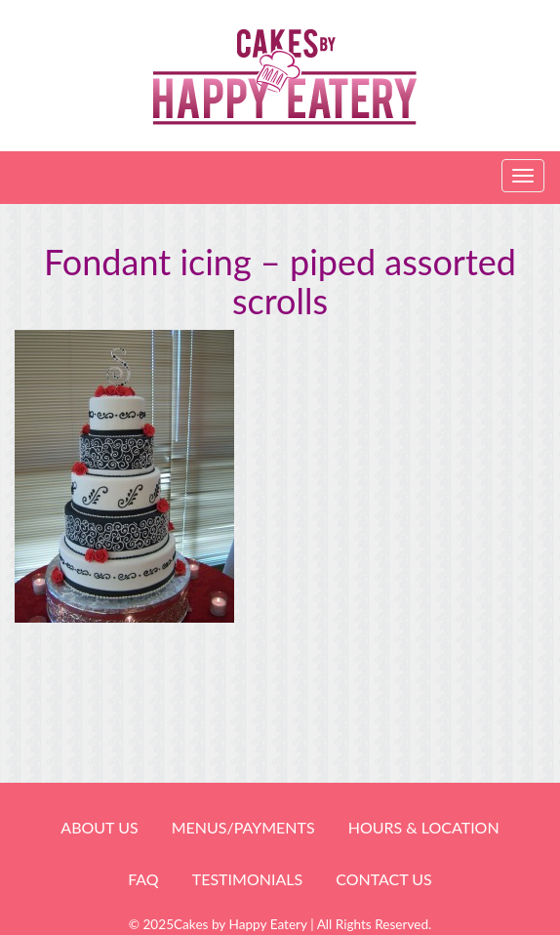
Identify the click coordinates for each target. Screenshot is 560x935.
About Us (99, 827)
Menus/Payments (243, 827)
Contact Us (384, 879)
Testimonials (247, 879)
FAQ (143, 879)
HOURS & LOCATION (424, 827)
